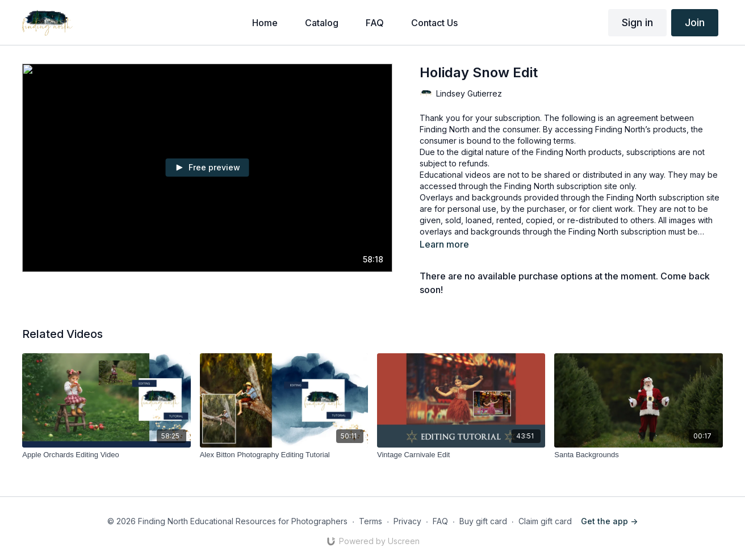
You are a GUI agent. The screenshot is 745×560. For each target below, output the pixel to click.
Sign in (637, 22)
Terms (371, 521)
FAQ (440, 521)
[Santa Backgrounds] (638, 455)
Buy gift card (483, 521)
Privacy (407, 521)
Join (695, 22)
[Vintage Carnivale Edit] (461, 455)
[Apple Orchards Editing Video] (106, 455)
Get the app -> (609, 521)
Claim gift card (545, 521)
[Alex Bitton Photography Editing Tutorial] (284, 455)
